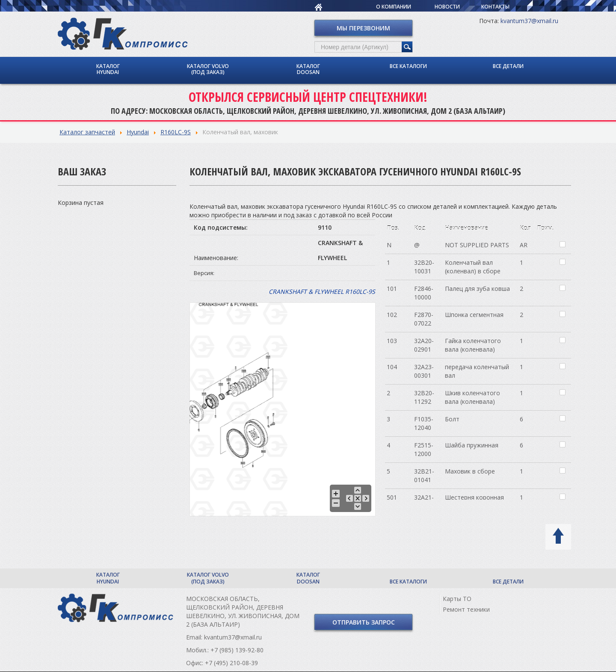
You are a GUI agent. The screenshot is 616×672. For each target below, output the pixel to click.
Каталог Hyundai (108, 69)
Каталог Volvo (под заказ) (208, 69)
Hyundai (138, 132)
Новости (447, 7)
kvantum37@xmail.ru (529, 20)
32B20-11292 (424, 397)
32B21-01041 (424, 475)
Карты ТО (457, 599)
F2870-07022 (424, 318)
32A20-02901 (424, 345)
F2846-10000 (424, 292)
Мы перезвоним (363, 28)
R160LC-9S (176, 132)
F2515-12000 (424, 449)
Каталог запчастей (87, 132)
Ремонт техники (466, 609)
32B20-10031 (424, 266)
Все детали (508, 66)
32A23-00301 (424, 371)
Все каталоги (408, 66)
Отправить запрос (364, 622)
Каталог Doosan (308, 69)
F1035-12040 (424, 423)
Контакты (495, 7)
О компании (394, 7)
